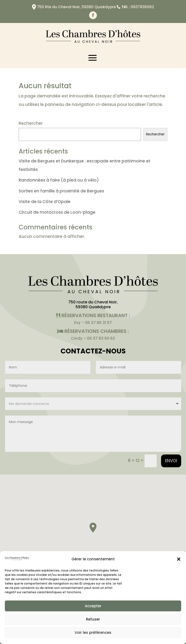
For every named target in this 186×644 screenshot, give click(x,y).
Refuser (93, 619)
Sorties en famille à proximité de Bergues (61, 191)
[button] (179, 559)
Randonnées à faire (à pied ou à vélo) (59, 180)
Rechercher (31, 123)
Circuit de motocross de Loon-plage (57, 212)
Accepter (93, 606)
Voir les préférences (93, 633)
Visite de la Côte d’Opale (45, 202)
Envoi (171, 461)
